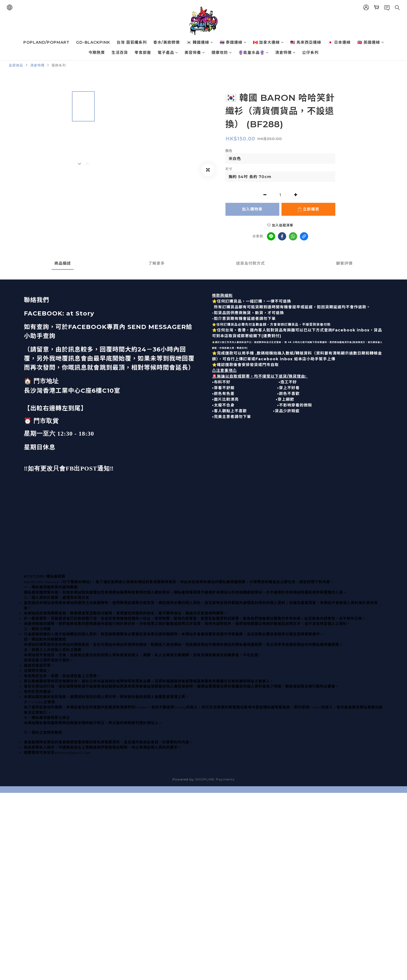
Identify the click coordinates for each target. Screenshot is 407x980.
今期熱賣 (97, 52)
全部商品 (16, 65)
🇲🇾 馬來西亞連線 (306, 42)
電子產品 (168, 52)
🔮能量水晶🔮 (253, 52)
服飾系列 (59, 65)
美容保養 (195, 52)
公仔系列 (310, 52)
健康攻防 (222, 52)
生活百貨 (120, 52)
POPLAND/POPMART (46, 42)
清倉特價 (285, 52)
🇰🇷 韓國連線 (200, 42)
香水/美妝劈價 (167, 42)
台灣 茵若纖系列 (132, 42)
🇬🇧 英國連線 (371, 42)
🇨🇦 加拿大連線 (268, 42)
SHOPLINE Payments (215, 779)
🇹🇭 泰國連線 (233, 42)
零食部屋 (143, 52)
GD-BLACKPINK (93, 42)
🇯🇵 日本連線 (339, 42)
